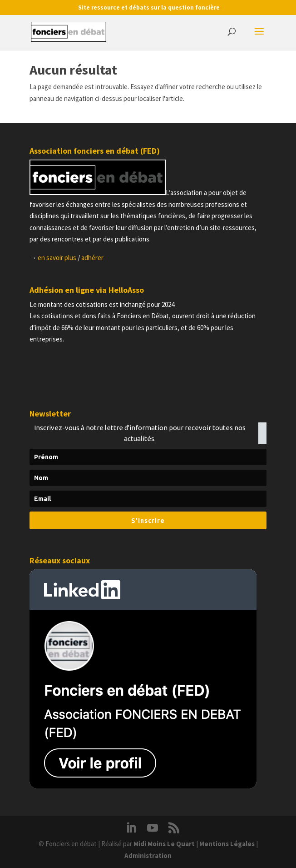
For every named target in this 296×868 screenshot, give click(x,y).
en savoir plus (57, 258)
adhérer (92, 258)
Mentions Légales (227, 844)
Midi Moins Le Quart (164, 844)
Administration (148, 855)
